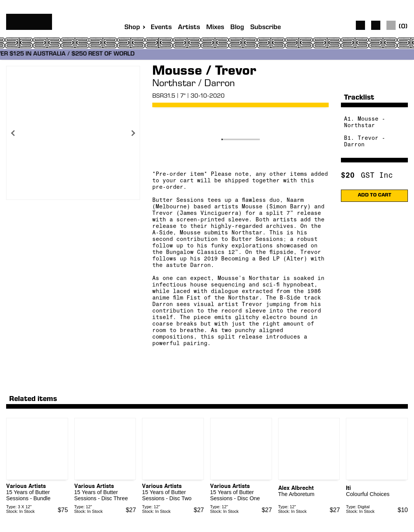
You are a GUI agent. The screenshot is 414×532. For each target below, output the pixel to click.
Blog (237, 28)
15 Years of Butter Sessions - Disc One (235, 495)
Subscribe (266, 28)
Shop (132, 28)
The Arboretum (296, 494)
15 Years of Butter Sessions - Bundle (28, 495)
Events (161, 28)
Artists (189, 28)
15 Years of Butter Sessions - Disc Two (167, 495)
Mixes (215, 28)
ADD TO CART (375, 196)
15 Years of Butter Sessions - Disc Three (101, 495)
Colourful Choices (368, 494)
